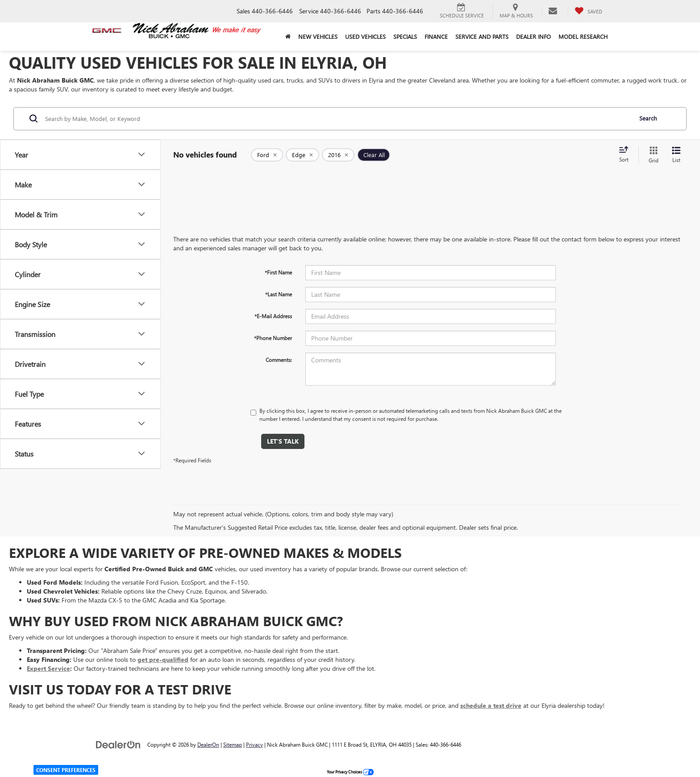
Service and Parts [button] (482, 36)
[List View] (676, 155)
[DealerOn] (118, 744)
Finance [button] (436, 36)
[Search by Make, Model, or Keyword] (337, 119)
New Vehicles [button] (318, 36)
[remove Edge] (302, 155)
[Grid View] (652, 155)
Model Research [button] (583, 36)
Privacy (254, 744)
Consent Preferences (66, 770)
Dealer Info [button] (533, 36)
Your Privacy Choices (350, 772)
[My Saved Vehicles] (588, 11)
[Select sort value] (626, 155)
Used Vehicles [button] (365, 36)
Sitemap (233, 744)
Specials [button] (405, 36)
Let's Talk (283, 441)
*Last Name (279, 294)
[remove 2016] (338, 155)
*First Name (278, 272)
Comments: (279, 360)
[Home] (288, 37)
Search (648, 118)
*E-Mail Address (273, 316)
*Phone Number (273, 338)
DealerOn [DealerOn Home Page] (208, 744)
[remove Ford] (267, 155)
